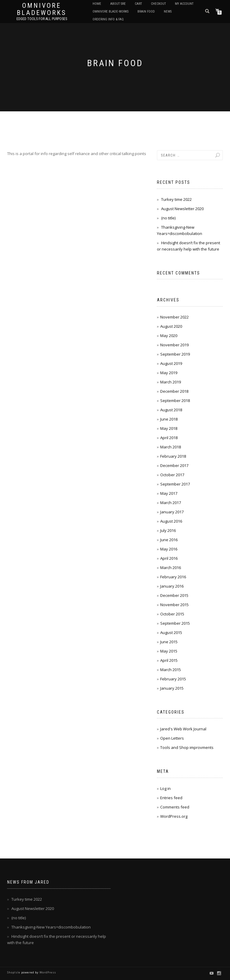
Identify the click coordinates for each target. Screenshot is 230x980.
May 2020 (169, 336)
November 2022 (174, 317)
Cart (138, 4)
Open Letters (172, 738)
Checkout (158, 4)
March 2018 (171, 447)
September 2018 (175, 401)
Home (97, 4)
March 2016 (171, 568)
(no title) (168, 218)
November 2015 (174, 605)
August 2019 (171, 363)
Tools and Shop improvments (187, 747)
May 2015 (169, 651)
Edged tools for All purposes (42, 19)
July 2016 (168, 530)
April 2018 (169, 438)
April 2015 (169, 660)
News (168, 12)
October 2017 (172, 475)
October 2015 (172, 614)
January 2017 (172, 512)
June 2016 (169, 540)
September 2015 (175, 623)
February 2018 (173, 456)
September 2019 (175, 354)
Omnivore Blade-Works (111, 12)
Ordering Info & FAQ (108, 19)
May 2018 (169, 428)
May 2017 (169, 493)
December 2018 (174, 391)
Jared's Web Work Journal (183, 729)
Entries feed (171, 798)
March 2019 (171, 382)
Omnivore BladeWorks (42, 9)
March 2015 (171, 670)
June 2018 (169, 419)
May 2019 (169, 373)
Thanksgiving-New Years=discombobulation (51, 927)
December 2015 (174, 595)
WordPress (47, 972)
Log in (165, 788)
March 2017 (171, 503)
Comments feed (175, 807)
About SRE (118, 4)
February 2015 (173, 679)
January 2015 (172, 688)
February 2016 (173, 577)
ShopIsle (14, 972)
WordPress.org (174, 816)
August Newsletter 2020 (182, 209)
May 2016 (169, 549)
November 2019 (174, 345)
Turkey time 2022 (176, 199)
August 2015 (171, 632)
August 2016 (171, 521)
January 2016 (172, 586)
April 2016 (169, 558)
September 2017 (175, 484)
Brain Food (146, 12)
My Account (184, 4)
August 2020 (171, 326)
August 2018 (171, 410)
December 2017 (174, 465)
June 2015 (169, 642)
